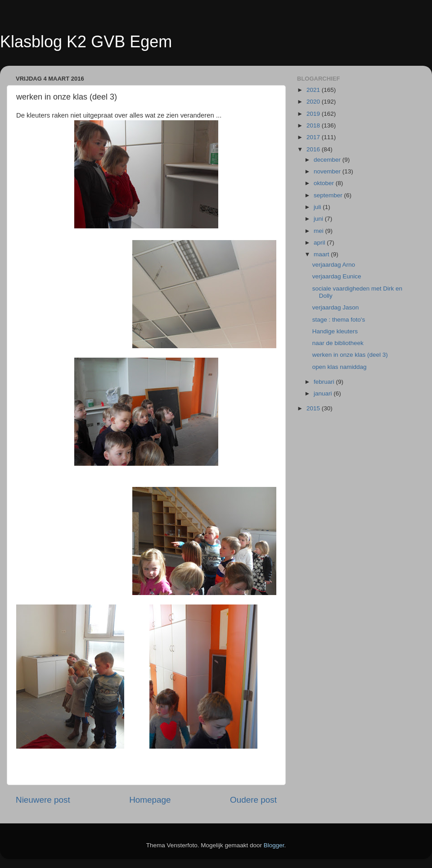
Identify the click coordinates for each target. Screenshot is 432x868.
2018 (314, 125)
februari (325, 382)
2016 (314, 149)
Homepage (150, 800)
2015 (314, 408)
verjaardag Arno (334, 265)
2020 (314, 102)
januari (324, 393)
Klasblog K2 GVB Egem (86, 42)
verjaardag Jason (336, 307)
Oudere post (253, 800)
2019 (314, 114)
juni (319, 219)
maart (322, 254)
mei (319, 231)
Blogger (274, 845)
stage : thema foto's (339, 320)
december (328, 160)
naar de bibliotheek (338, 343)
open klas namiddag (340, 367)
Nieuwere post (43, 800)
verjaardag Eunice (337, 276)
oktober (325, 183)
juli (318, 207)
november (328, 171)
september (329, 195)
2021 (314, 90)
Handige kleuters (335, 331)
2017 (314, 137)
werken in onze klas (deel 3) (350, 355)
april (320, 243)
